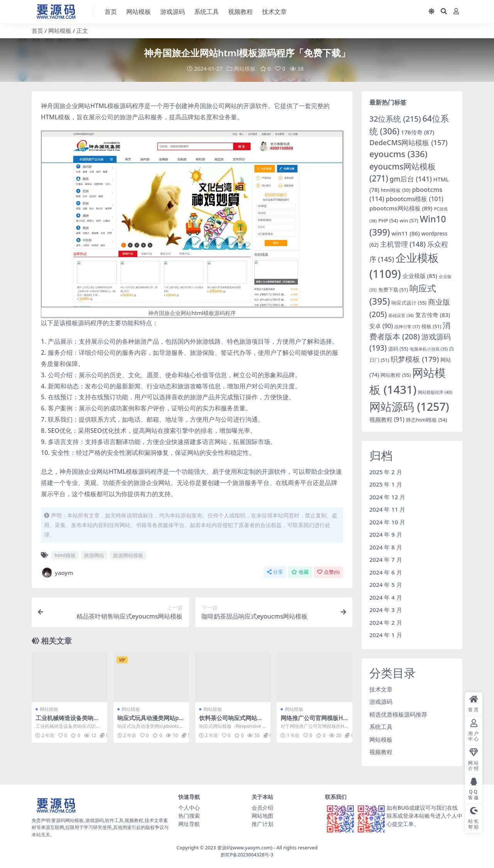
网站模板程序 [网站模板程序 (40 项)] (435, 392)
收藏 (300, 572)
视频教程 (381, 752)
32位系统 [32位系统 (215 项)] (395, 119)
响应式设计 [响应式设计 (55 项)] (409, 303)
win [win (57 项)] (409, 220)
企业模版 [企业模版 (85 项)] (420, 276)
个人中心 (189, 808)
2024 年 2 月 (386, 622)
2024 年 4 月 (386, 597)
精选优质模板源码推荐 (398, 714)
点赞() (328, 572)
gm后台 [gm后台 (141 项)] (411, 179)
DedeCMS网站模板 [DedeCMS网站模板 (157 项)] (409, 142)
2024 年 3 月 (386, 610)
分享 (275, 572)
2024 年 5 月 (386, 585)
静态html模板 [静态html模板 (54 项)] (426, 420)
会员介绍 (262, 808)
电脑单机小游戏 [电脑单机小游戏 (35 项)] (429, 349)
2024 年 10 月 (387, 522)
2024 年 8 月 (386, 547)
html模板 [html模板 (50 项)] (396, 190)
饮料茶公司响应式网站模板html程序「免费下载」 (232, 721)
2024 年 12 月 (387, 497)
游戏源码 (381, 702)
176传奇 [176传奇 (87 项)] (418, 132)
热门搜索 (189, 816)
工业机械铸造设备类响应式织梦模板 (67, 721)
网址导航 (189, 824)
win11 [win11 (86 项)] (406, 233)
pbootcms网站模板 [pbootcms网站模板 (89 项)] (401, 208)
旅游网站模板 (128, 555)
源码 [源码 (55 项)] (398, 349)
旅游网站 (94, 555)
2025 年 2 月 (386, 472)
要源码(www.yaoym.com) (245, 848)
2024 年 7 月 (386, 559)
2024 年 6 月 (386, 572)
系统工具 (381, 727)
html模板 (65, 555)
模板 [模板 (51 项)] (431, 326)
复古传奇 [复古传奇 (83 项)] (433, 315)
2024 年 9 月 (386, 534)
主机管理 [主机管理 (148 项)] (403, 244)
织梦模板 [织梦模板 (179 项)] (415, 359)
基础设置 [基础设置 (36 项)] (401, 315)
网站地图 (262, 816)
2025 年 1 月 (386, 484)
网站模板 (60, 31)
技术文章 (381, 689)
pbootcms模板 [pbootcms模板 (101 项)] (415, 199)
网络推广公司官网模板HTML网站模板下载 (313, 721)
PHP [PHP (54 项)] (388, 220)
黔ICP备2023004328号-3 (247, 855)
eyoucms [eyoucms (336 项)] (398, 154)
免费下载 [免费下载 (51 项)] (393, 290)
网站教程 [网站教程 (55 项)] (396, 375)
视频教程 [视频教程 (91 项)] (387, 419)
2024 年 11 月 (387, 509)
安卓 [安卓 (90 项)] (381, 326)
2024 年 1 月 (386, 635)
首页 (37, 31)
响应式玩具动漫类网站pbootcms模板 (150, 721)
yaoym (57, 573)
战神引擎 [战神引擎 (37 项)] (407, 326)
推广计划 (262, 824)
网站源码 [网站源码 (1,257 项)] (409, 406)
